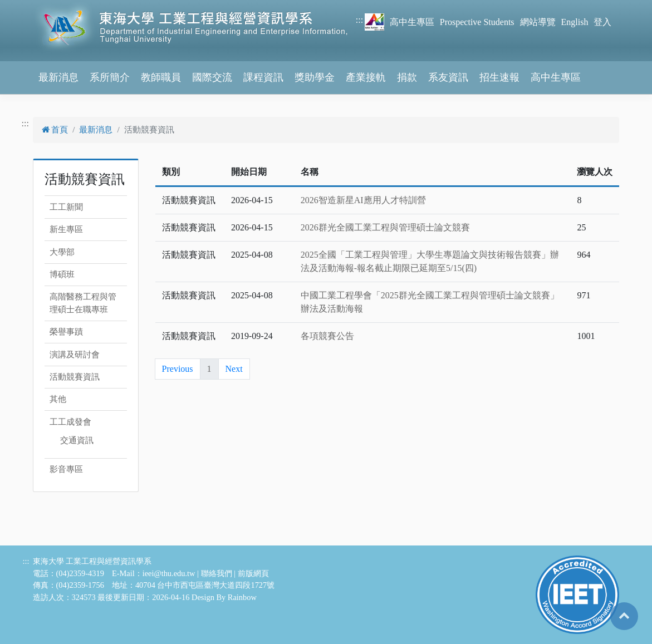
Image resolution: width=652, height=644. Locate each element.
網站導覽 (538, 22)
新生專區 (66, 229)
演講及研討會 (75, 355)
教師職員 (161, 77)
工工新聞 (66, 207)
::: (359, 20)
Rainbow (242, 597)
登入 (602, 22)
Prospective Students (477, 22)
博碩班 (62, 274)
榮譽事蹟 (66, 332)
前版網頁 (253, 573)
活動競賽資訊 (75, 377)
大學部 (62, 252)
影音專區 (66, 469)
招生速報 (499, 77)
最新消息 (58, 77)
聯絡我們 (217, 573)
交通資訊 (77, 440)
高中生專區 (412, 22)
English (575, 22)
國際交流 (212, 77)
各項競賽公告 (327, 336)
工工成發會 (70, 422)
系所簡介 (110, 77)
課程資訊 (263, 77)
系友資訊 (448, 77)
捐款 (407, 77)
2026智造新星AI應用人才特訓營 (363, 200)
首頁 (55, 130)
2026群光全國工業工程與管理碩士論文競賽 (385, 227)
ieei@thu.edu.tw (169, 573)
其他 (58, 399)
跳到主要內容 (27, 6)
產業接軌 (366, 77)
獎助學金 (315, 77)
